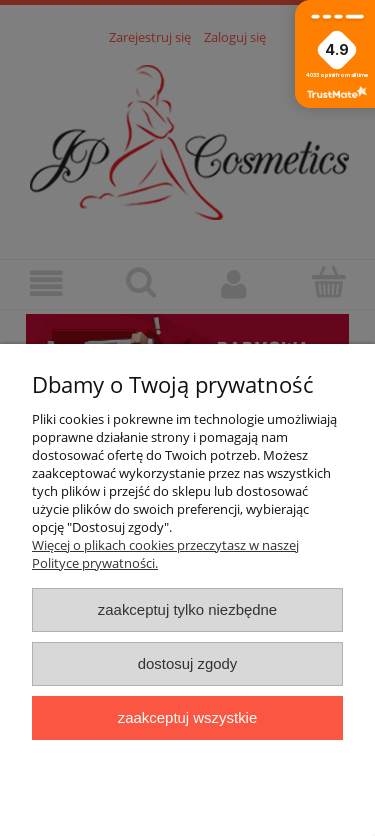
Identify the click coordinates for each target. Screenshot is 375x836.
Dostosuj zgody (188, 663)
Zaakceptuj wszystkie (187, 717)
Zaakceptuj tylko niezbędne (187, 609)
